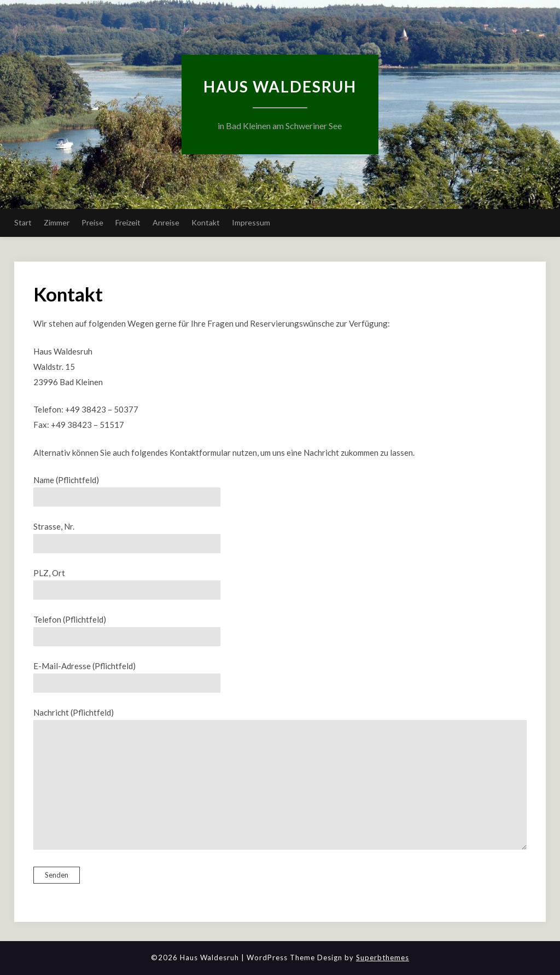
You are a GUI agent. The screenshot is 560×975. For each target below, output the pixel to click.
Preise (92, 222)
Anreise (166, 222)
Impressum (251, 222)
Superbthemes (383, 957)
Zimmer (57, 222)
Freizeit (128, 222)
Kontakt (206, 222)
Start (23, 222)
